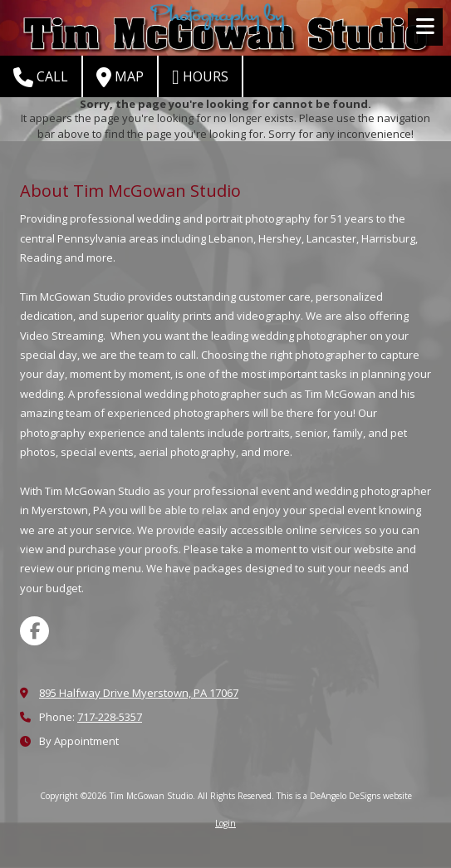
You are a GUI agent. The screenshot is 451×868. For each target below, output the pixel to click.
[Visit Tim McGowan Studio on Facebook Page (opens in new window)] (34, 631)
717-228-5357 (110, 717)
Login (225, 823)
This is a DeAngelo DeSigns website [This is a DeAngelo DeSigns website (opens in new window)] (344, 796)
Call (41, 77)
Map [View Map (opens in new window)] (120, 77)
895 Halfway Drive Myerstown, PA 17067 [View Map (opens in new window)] (139, 693)
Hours (200, 77)
